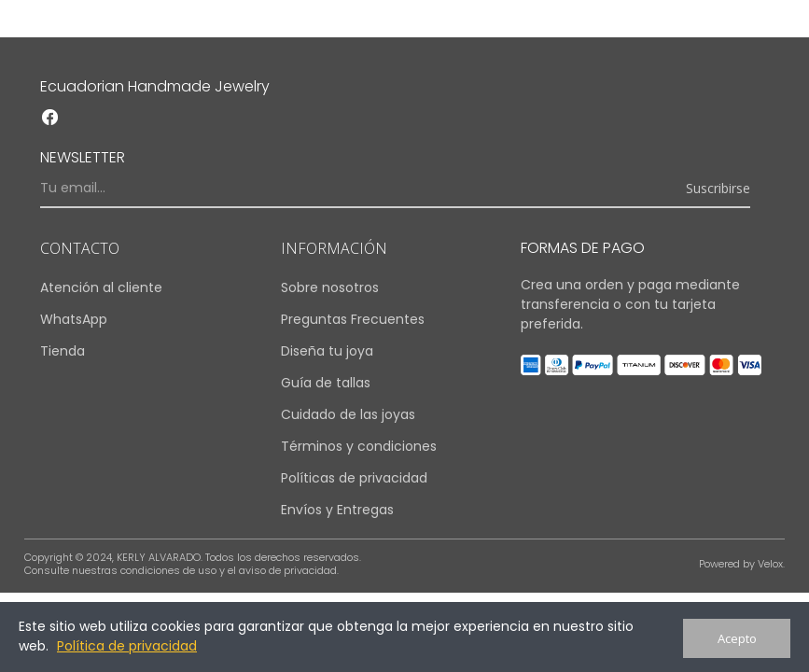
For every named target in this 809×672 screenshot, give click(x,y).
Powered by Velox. (742, 564)
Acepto (737, 638)
